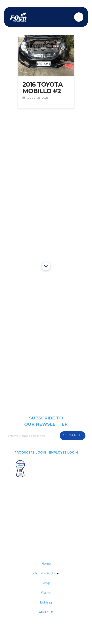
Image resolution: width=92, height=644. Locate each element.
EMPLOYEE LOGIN (63, 452)
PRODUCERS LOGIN (30, 452)
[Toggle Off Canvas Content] (79, 17)
